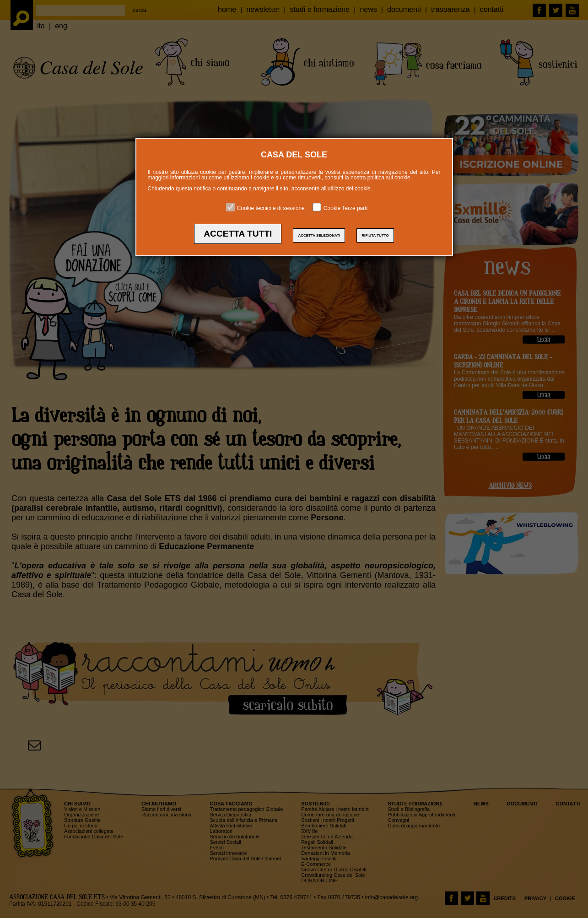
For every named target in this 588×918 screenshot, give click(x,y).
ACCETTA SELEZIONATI (319, 235)
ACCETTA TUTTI (238, 234)
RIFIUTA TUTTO (375, 235)
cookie (402, 178)
